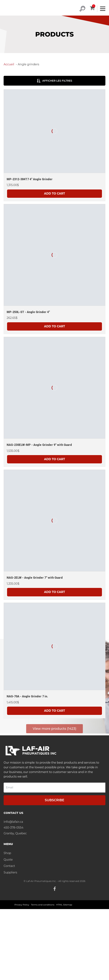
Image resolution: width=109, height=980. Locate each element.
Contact (9, 866)
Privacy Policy (22, 905)
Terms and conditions (43, 905)
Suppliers (10, 872)
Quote (8, 860)
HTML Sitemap (64, 905)
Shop (7, 853)
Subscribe (54, 800)
